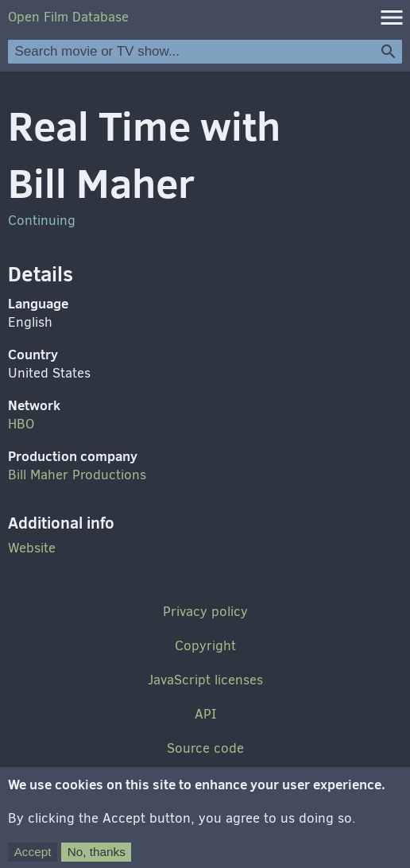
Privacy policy (205, 612)
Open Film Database (68, 17)
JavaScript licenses (205, 680)
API (205, 714)
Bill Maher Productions (77, 475)
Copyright (205, 646)
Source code (205, 748)
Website (32, 548)
